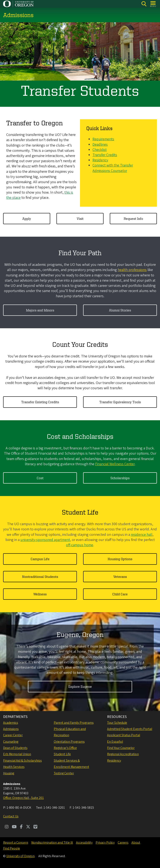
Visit (80, 219)
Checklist (100, 150)
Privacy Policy (105, 843)
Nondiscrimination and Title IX (52, 843)
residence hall (142, 535)
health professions (132, 270)
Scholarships (120, 478)
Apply (27, 219)
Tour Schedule (117, 723)
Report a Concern (16, 843)
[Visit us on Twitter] (28, 827)
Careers (123, 843)
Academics (11, 723)
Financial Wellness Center (115, 464)
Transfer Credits (105, 155)
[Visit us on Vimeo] (35, 827)
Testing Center (64, 773)
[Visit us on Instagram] (7, 827)
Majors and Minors (40, 310)
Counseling (11, 742)
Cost (40, 478)
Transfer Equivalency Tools (120, 402)
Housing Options (120, 559)
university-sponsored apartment (45, 540)
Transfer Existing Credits (40, 402)
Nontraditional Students (40, 577)
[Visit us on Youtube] (14, 827)
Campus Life (40, 559)
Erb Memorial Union (17, 754)
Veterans (120, 577)
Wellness (40, 594)
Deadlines (100, 145)
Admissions (11, 729)
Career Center (13, 735)
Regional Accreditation (123, 754)
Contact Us (11, 816)
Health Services (14, 767)
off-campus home (80, 545)
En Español (115, 742)
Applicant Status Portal (124, 735)
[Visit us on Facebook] (21, 827)
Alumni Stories (120, 310)
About (136, 843)
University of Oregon (20, 856)
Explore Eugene (80, 687)
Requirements (103, 139)
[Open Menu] (153, 4)
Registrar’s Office (65, 748)
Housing (9, 773)
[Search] (144, 4)
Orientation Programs (69, 742)
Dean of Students (15, 748)
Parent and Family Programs (74, 723)
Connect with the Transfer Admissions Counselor (113, 168)
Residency (100, 160)
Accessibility (84, 843)
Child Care (120, 594)
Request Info (133, 219)
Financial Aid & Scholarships (22, 761)
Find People (12, 848)
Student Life (62, 754)
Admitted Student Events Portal (130, 729)
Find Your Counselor (121, 748)
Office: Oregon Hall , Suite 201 (23, 798)
